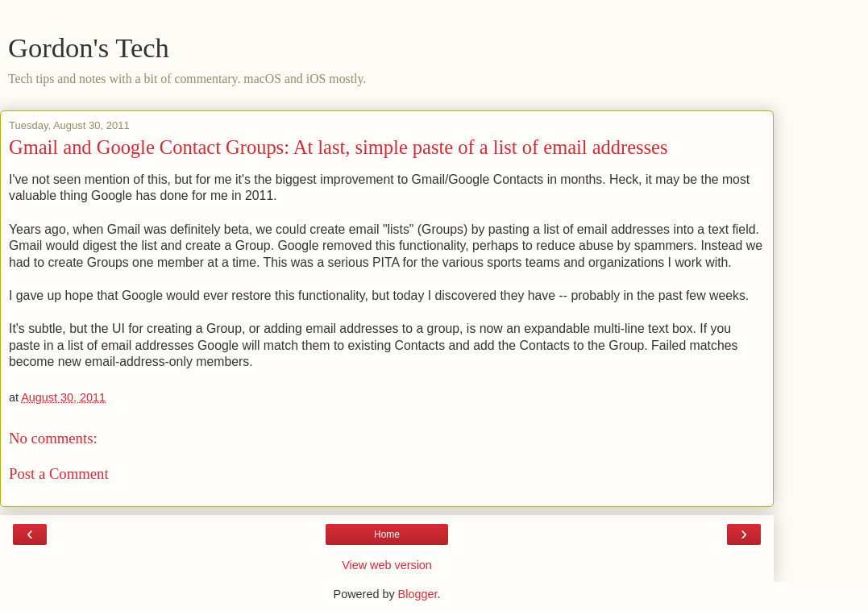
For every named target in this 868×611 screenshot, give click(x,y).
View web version (387, 565)
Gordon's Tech (89, 48)
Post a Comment (59, 474)
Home (387, 534)
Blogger (418, 594)
